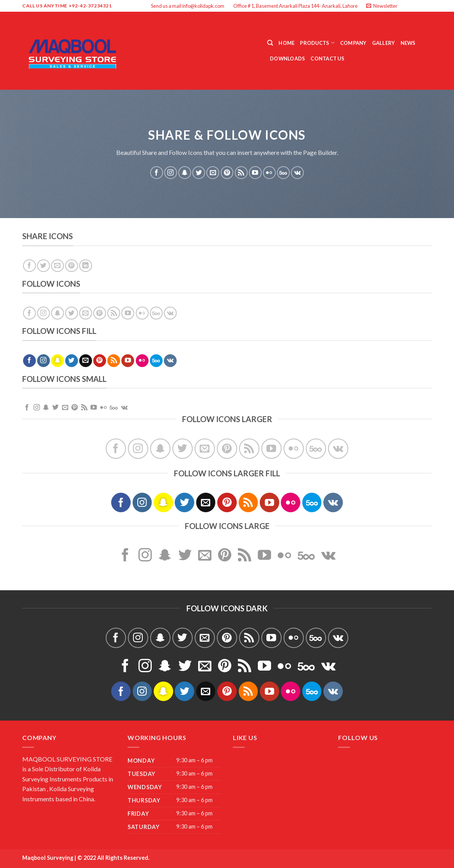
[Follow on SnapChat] (185, 173)
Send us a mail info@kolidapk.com (188, 6)
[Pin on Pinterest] (72, 266)
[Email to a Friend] (58, 266)
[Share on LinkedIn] (86, 266)
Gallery (384, 43)
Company (353, 43)
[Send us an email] (428, 6)
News (408, 43)
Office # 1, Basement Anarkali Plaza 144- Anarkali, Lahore (295, 6)
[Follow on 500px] (283, 173)
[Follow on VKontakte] (297, 173)
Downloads (287, 59)
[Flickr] (269, 173)
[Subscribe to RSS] (241, 173)
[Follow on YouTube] (255, 173)
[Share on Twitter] (43, 266)
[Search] (270, 43)
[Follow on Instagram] (413, 6)
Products (317, 43)
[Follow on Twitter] (420, 6)
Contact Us (327, 59)
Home (286, 43)
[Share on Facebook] (29, 266)
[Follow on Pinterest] (227, 173)
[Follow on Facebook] (406, 6)
